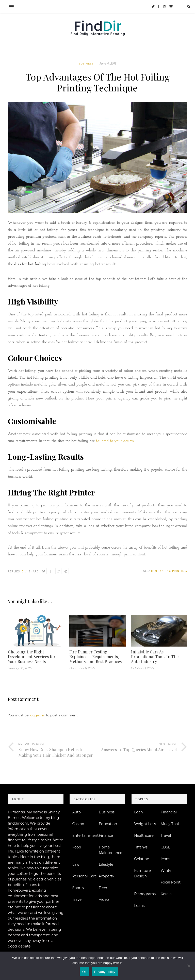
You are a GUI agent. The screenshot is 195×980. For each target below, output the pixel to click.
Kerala (166, 894)
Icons (165, 859)
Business (86, 64)
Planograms (145, 894)
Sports (78, 888)
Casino (78, 824)
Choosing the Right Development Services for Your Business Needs (32, 657)
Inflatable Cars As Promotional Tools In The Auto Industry (155, 657)
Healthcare (144, 836)
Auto (76, 812)
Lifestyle (106, 864)
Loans (139, 906)
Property (107, 876)
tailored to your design (115, 441)
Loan (139, 812)
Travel (77, 899)
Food (77, 847)
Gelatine (142, 859)
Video (104, 899)
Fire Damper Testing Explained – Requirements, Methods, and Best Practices (95, 657)
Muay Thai (170, 824)
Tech (103, 888)
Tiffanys (141, 847)
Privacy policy (105, 972)
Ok (84, 972)
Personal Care (84, 876)
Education (108, 824)
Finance (106, 836)
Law (76, 864)
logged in (37, 715)
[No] (189, 966)
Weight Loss (145, 824)
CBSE (166, 847)
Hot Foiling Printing (169, 571)
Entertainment (85, 836)
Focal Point (171, 882)
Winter (167, 871)
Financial (169, 812)
